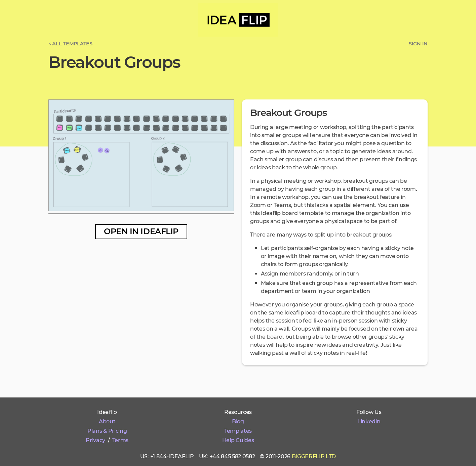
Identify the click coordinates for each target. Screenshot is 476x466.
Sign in (418, 44)
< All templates (70, 44)
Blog (238, 421)
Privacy (95, 440)
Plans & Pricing (107, 431)
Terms (120, 440)
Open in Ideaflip (141, 231)
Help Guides (238, 440)
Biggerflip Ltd (314, 456)
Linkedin (369, 421)
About (107, 421)
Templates (238, 431)
